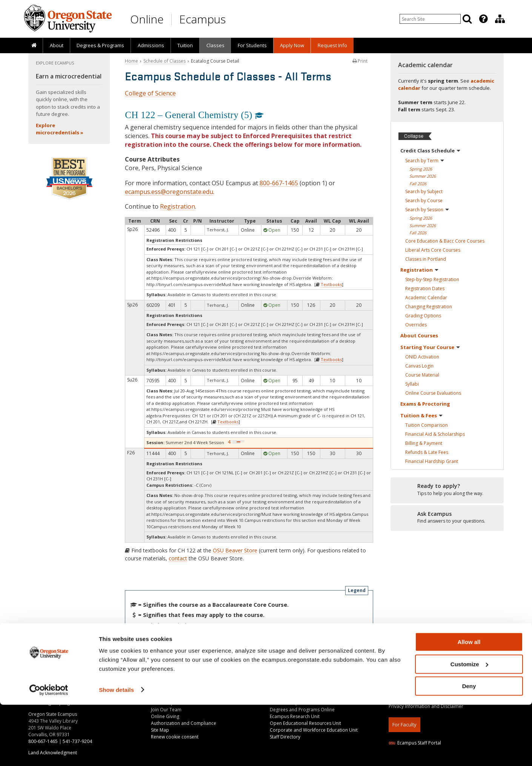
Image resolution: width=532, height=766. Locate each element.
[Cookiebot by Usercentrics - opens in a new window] (49, 751)
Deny (469, 747)
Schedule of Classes (165, 61)
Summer (423, 176)
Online (147, 19)
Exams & (425, 404)
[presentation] (483, 19)
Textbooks (331, 284)
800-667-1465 (279, 183)
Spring (421, 169)
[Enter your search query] (430, 19)
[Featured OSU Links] (483, 19)
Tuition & (421, 415)
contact (178, 558)
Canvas (419, 366)
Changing (429, 307)
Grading (423, 316)
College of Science (150, 93)
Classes (215, 45)
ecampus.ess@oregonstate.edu (169, 192)
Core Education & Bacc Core (445, 241)
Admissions (151, 45)
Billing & (424, 443)
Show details (116, 751)
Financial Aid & (435, 434)
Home (131, 61)
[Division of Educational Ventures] (500, 19)
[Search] (467, 19)
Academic (426, 298)
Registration (178, 206)
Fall (418, 184)
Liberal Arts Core (433, 250)
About (57, 45)
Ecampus (202, 19)
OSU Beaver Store (235, 550)
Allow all (469, 703)
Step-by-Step (432, 279)
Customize (469, 725)
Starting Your (430, 347)
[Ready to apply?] (447, 490)
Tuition (185, 45)
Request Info (332, 45)
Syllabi (412, 384)
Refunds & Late (427, 452)
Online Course (433, 393)
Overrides (416, 325)
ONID (422, 357)
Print (360, 61)
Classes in (426, 259)
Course (422, 375)
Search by (425, 161)
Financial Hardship (432, 461)
